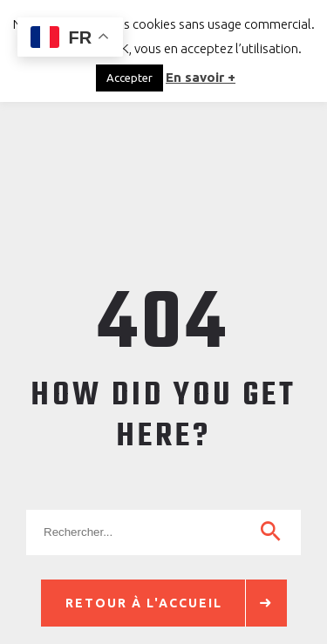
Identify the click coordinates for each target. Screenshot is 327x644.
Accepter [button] (129, 78)
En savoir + (201, 77)
